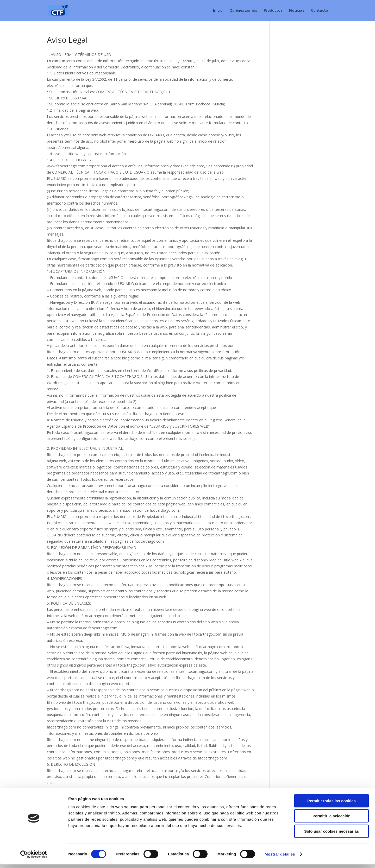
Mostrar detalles (280, 858)
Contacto (320, 11)
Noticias (297, 11)
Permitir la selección (332, 820)
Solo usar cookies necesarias (332, 835)
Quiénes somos (243, 11)
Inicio (218, 11)
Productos (273, 11)
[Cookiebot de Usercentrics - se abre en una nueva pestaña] (34, 858)
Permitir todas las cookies (332, 804)
